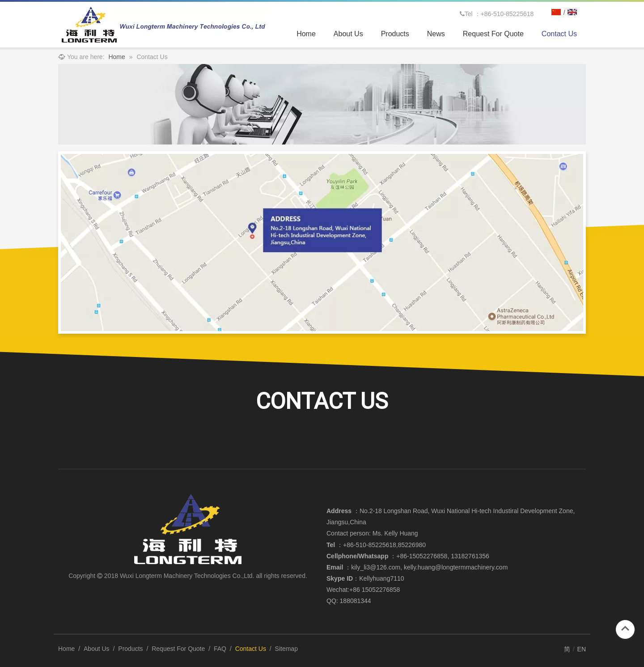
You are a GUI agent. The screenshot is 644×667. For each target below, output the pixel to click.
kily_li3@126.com (376, 567)
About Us (97, 649)
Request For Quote (178, 649)
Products (130, 649)
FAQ (220, 649)
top (625, 629)
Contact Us (251, 649)
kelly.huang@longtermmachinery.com (456, 567)
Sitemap (286, 649)
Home (66, 649)
